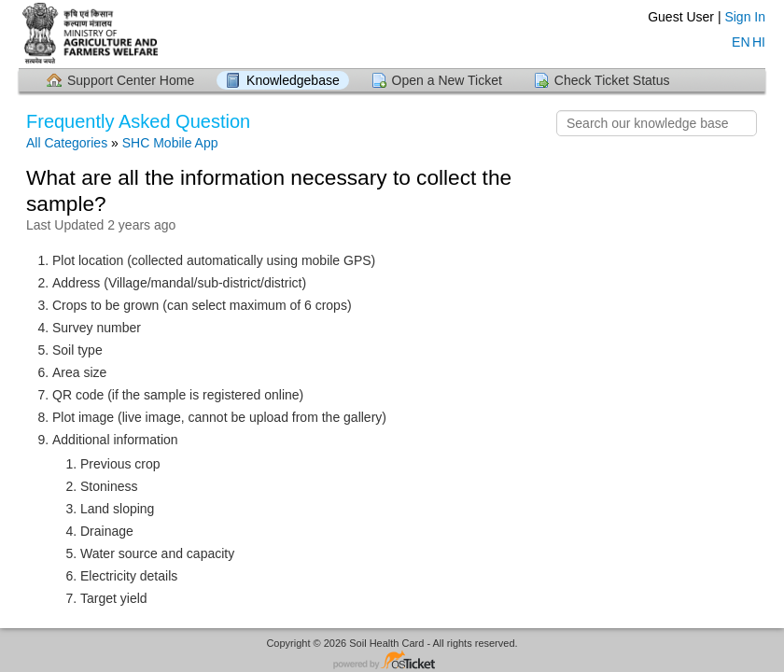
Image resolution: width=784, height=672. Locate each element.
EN (739, 40)
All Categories (67, 143)
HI (759, 40)
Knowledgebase (293, 80)
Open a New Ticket (447, 80)
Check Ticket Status (612, 80)
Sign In (745, 17)
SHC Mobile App (170, 143)
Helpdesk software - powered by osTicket (392, 661)
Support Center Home (131, 80)
